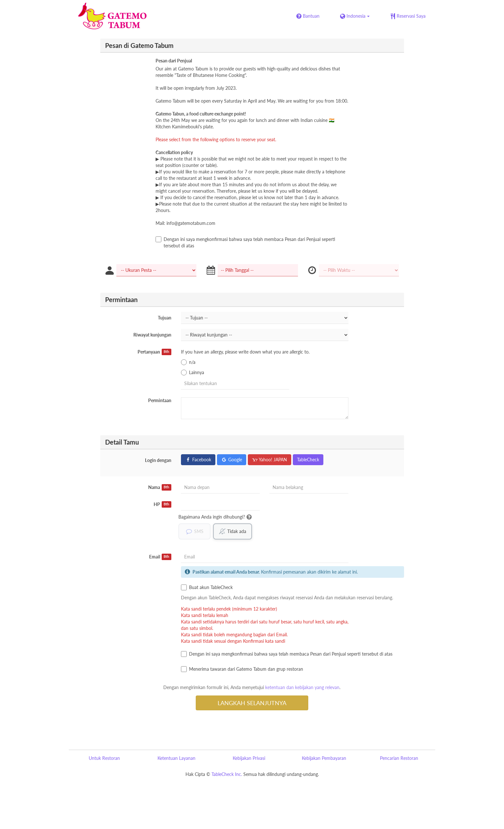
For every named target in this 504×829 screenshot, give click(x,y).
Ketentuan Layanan (176, 758)
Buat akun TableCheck (207, 587)
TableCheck (308, 460)
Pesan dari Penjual (174, 61)
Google (232, 460)
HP (162, 504)
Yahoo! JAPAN (270, 460)
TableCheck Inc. (227, 774)
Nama (160, 487)
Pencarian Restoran (399, 758)
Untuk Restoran (104, 758)
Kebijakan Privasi (249, 758)
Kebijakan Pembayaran (324, 758)
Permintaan (160, 400)
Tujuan (165, 318)
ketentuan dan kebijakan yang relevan (302, 687)
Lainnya (193, 373)
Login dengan (158, 460)
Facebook (198, 460)
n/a (188, 362)
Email (160, 557)
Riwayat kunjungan (152, 335)
